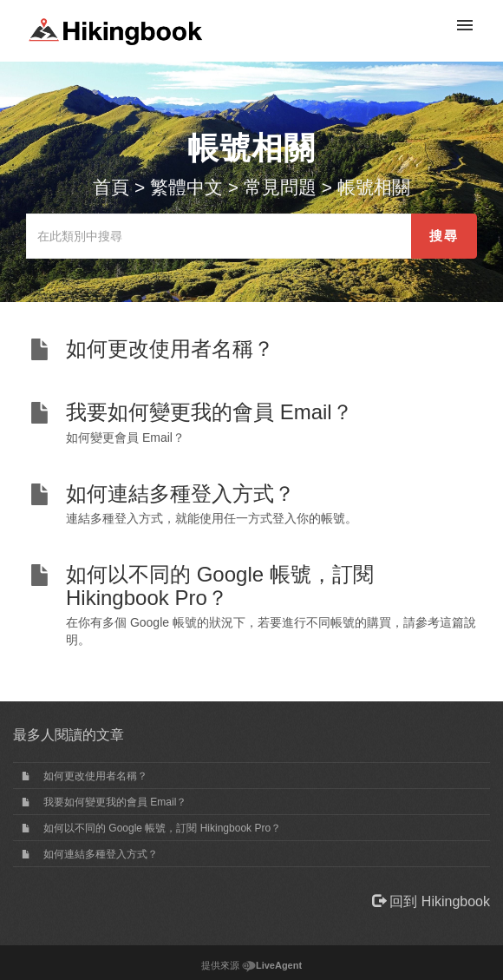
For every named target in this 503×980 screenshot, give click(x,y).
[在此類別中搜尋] (219, 236)
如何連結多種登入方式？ (101, 854)
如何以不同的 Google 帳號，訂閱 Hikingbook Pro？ (162, 828)
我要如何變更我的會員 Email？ (115, 802)
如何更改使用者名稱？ (95, 776)
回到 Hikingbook (431, 901)
